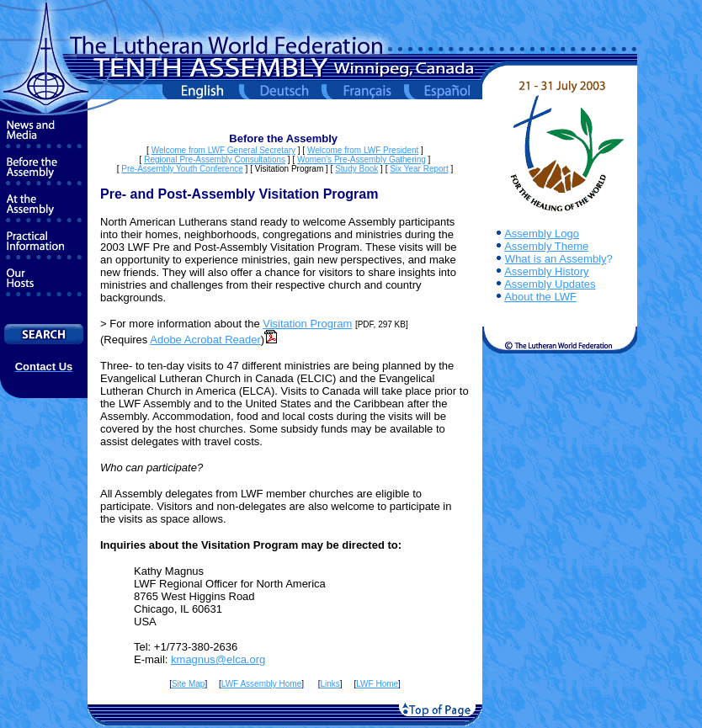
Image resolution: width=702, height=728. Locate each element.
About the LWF (540, 297)
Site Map (188, 684)
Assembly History (546, 271)
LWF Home (377, 684)
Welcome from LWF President (363, 150)
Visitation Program (307, 324)
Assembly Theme (546, 246)
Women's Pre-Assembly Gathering (362, 159)
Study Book (356, 169)
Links (330, 684)
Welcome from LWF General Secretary (223, 150)
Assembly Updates (550, 284)
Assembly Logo (542, 234)
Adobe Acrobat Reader (205, 340)
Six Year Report (419, 169)
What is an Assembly (556, 259)
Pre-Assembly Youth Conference (182, 169)
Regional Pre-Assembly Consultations (215, 159)
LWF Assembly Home (261, 684)
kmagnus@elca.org (218, 659)
